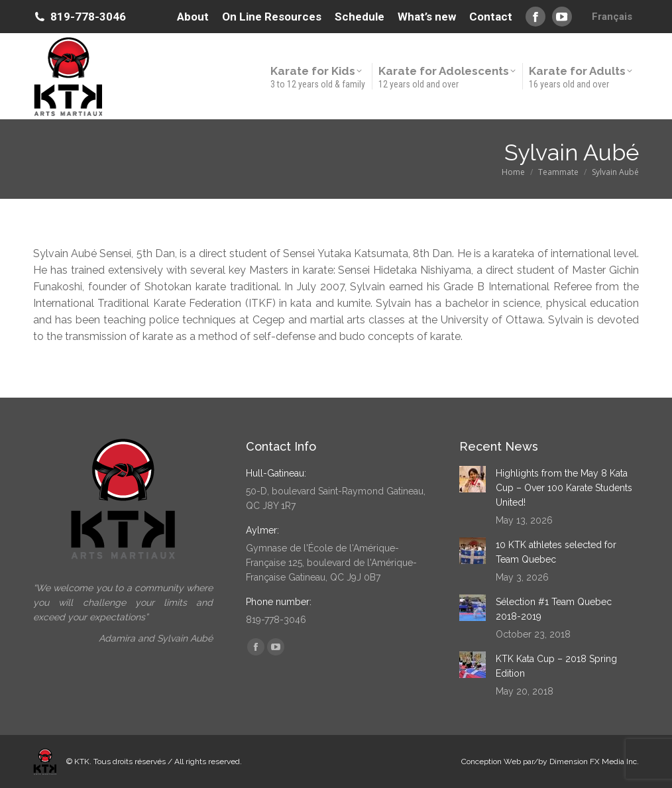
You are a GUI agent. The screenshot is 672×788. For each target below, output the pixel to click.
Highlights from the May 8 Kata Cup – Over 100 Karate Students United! (564, 488)
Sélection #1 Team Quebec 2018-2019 (554, 609)
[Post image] (473, 479)
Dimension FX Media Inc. (594, 761)
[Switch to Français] (612, 17)
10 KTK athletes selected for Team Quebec (556, 552)
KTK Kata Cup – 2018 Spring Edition (556, 666)
